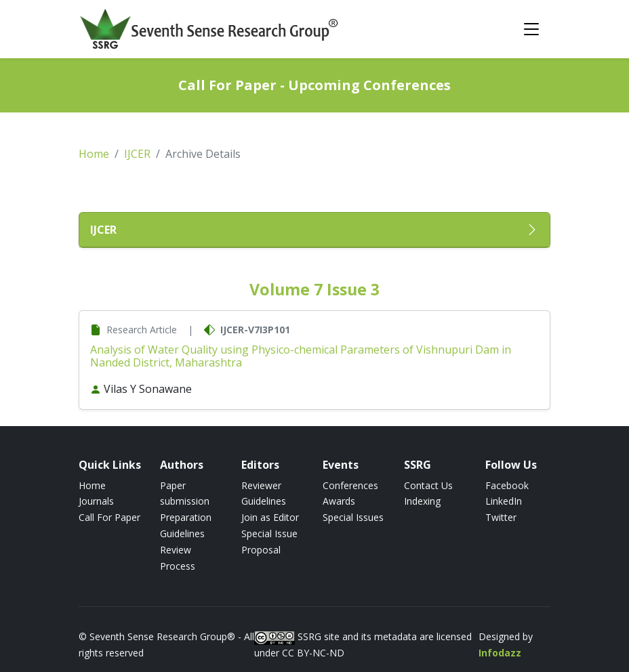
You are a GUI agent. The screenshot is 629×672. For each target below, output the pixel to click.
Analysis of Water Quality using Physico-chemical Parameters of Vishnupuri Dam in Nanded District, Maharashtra (301, 356)
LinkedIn (504, 501)
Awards (339, 501)
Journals (96, 501)
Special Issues (353, 517)
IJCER (137, 154)
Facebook (507, 485)
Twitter (501, 517)
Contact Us (428, 485)
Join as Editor (270, 517)
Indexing (422, 501)
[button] (314, 230)
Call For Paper (109, 517)
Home (94, 154)
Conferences (350, 485)
